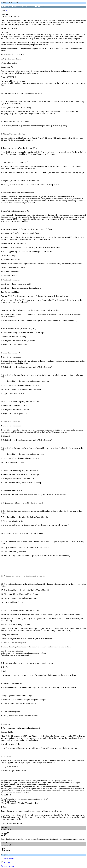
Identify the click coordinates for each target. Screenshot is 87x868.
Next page (7, 862)
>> (8, 10)
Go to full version (7, 866)
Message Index (9, 858)
